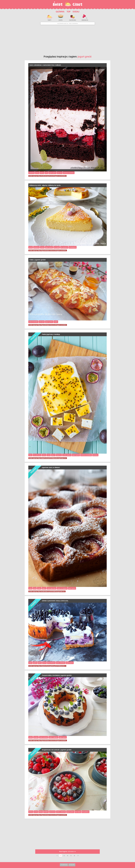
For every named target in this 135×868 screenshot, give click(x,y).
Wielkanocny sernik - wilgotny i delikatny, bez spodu (45, 185)
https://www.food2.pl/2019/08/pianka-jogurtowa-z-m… (52, 458)
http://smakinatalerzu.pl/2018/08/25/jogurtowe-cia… (52, 591)
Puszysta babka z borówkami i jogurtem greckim (57, 675)
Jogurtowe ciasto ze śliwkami (51, 467)
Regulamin (64, 865)
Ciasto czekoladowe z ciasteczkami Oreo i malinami (45, 65)
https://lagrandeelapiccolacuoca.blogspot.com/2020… (52, 325)
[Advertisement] (67, 39)
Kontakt (72, 865)
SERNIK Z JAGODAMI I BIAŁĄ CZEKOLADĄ (55, 601)
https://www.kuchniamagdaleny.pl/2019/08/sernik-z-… (52, 666)
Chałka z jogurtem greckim (37, 260)
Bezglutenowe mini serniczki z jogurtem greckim (57, 750)
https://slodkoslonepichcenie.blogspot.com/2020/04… (52, 176)
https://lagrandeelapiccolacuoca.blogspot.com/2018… (52, 250)
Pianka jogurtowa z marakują (51, 334)
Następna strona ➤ (67, 851)
